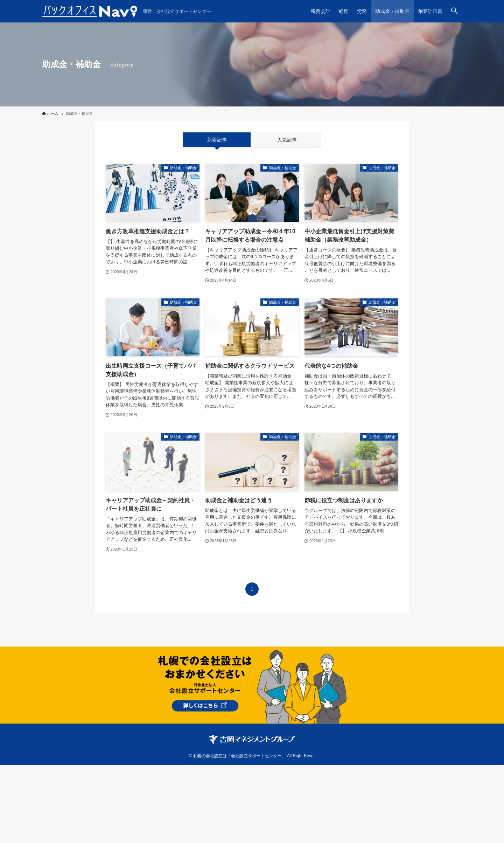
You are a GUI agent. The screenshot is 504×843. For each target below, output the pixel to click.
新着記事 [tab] (217, 140)
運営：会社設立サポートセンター (177, 11)
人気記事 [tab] (287, 140)
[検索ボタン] (454, 11)
